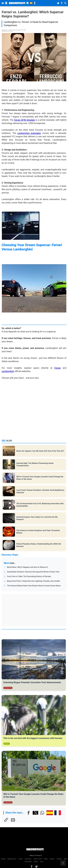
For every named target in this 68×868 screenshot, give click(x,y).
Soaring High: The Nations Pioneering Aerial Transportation (35, 464)
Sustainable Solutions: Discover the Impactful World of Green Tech (33, 572)
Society (21, 859)
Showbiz (52, 859)
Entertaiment (28, 862)
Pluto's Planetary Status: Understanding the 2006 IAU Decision (39, 545)
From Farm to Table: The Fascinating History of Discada (29, 576)
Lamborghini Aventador (29, 133)
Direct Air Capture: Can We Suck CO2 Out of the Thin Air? (40, 451)
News (42, 862)
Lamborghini (8, 371)
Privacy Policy (35, 855)
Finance (36, 862)
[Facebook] (29, 813)
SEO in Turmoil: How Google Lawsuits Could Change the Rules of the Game (40, 478)
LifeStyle (59, 859)
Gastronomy (28, 859)
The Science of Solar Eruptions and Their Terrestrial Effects (38, 532)
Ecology (3, 859)
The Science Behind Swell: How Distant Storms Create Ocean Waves (34, 586)
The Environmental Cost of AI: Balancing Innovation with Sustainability (40, 505)
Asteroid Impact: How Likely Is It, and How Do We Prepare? (37, 518)
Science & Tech (38, 859)
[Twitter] (36, 867)
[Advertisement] (35, 610)
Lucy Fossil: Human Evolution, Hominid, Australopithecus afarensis (40, 491)
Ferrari (57, 368)
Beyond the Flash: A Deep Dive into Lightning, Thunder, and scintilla (34, 581)
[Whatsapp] (42, 813)
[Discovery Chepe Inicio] (6, 3)
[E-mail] (13, 820)
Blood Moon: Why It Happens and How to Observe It (27, 567)
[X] (35, 813)
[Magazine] (28, 3)
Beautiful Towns (12, 859)
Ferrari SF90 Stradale (25, 120)
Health (46, 859)
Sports (65, 859)
